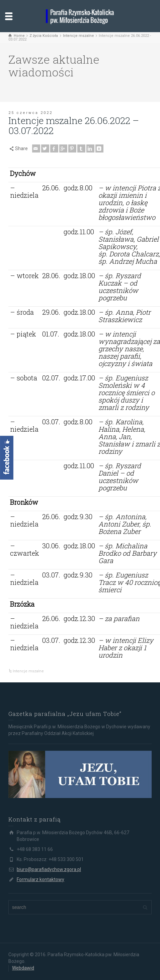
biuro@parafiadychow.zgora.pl (49, 869)
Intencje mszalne (28, 671)
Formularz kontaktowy (41, 879)
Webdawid (23, 968)
